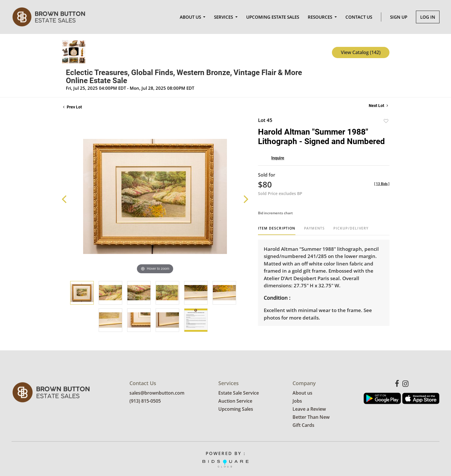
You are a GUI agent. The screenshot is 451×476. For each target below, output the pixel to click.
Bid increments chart (275, 213)
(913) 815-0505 (145, 401)
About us (302, 393)
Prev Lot (72, 107)
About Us (191, 17)
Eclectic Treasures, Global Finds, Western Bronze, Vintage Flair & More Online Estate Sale (184, 77)
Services (224, 17)
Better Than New (311, 417)
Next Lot (378, 106)
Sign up (399, 17)
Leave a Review (309, 409)
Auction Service (235, 401)
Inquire (278, 158)
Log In (428, 17)
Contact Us (359, 17)
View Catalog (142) (361, 52)
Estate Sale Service (239, 393)
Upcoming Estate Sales (273, 17)
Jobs (297, 401)
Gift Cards (303, 425)
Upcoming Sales (236, 409)
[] (382, 184)
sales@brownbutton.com (157, 393)
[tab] (277, 231)
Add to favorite (386, 121)
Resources (321, 17)
